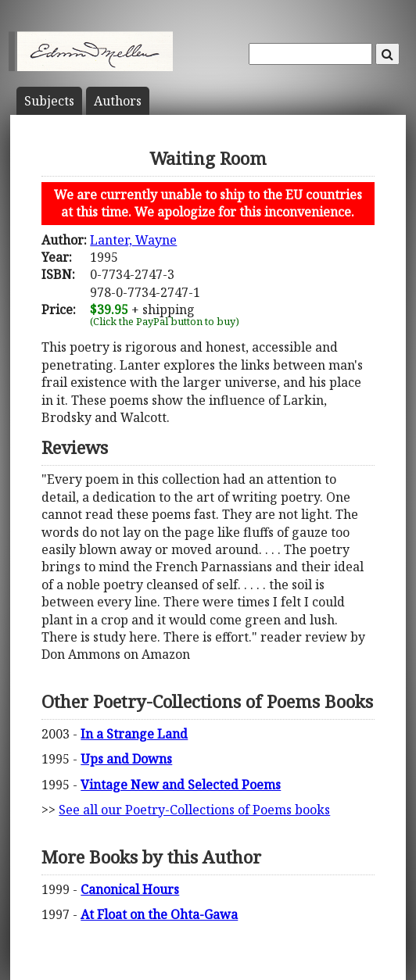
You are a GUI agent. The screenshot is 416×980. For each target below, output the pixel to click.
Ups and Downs (126, 759)
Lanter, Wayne (133, 240)
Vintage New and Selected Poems (181, 785)
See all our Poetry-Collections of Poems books (194, 810)
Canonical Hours (130, 889)
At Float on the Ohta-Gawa (159, 914)
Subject (49, 101)
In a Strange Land (134, 734)
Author (118, 101)
